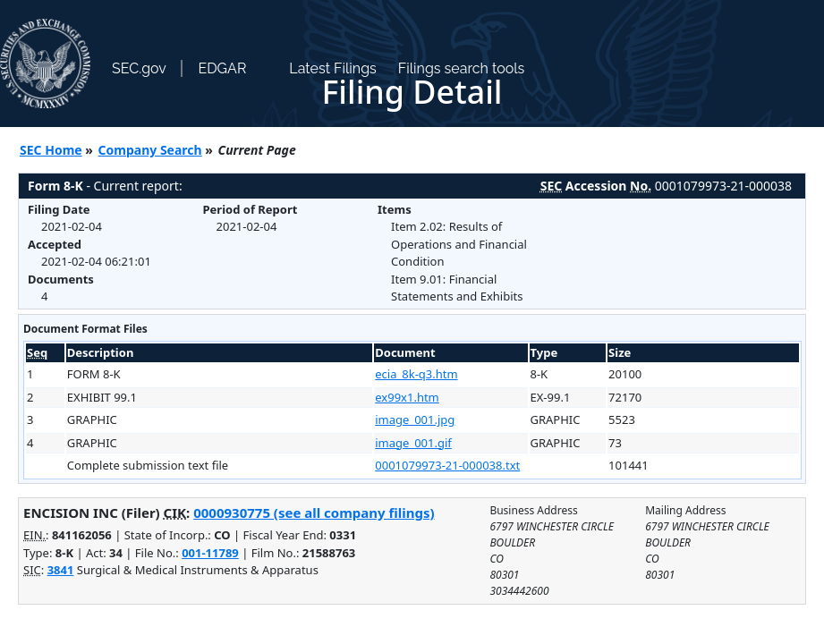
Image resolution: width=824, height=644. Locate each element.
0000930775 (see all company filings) (314, 513)
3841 (61, 570)
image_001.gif (413, 443)
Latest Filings (332, 68)
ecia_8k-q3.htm (416, 374)
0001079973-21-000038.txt (447, 465)
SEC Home (51, 150)
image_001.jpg (415, 419)
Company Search (150, 150)
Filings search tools (462, 68)
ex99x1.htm (407, 397)
